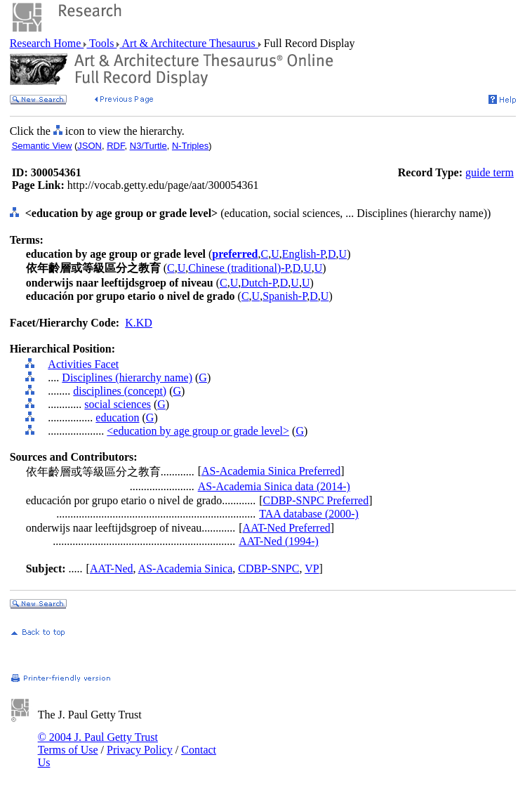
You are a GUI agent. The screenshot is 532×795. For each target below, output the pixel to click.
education (117, 418)
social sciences (118, 404)
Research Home (47, 43)
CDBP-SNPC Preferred (315, 500)
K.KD (139, 323)
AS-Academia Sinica (186, 569)
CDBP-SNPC (268, 569)
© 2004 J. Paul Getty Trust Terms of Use (98, 743)
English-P (304, 254)
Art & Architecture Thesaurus (188, 43)
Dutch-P (259, 283)
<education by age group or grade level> (198, 431)
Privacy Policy (140, 750)
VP (312, 569)
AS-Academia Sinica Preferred (271, 471)
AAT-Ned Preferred (287, 528)
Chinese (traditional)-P (239, 268)
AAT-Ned (112, 569)
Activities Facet (83, 364)
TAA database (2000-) (309, 514)
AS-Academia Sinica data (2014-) (274, 486)
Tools (101, 43)
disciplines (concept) (120, 391)
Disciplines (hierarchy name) (127, 377)
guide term (490, 172)
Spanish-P (285, 296)
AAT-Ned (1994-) (279, 541)
